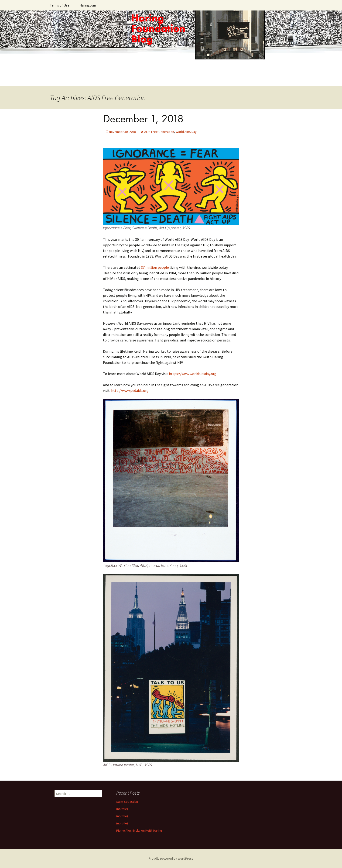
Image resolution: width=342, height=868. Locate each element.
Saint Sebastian (127, 802)
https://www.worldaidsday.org (193, 374)
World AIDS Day (186, 132)
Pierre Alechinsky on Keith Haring (139, 830)
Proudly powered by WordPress (171, 858)
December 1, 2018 (143, 119)
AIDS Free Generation (159, 132)
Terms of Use (60, 5)
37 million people (155, 267)
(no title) (122, 809)
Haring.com (88, 5)
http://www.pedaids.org (130, 390)
